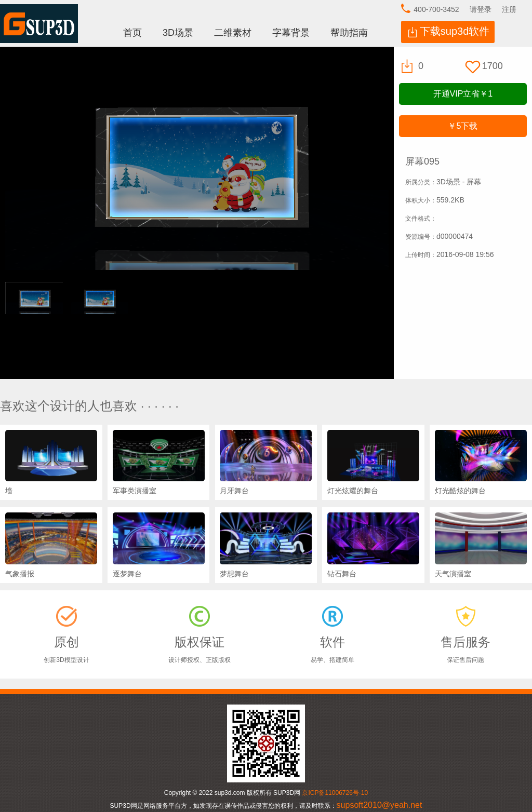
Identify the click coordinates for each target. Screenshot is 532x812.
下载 (463, 126)
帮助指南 (349, 33)
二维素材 (233, 33)
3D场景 (178, 33)
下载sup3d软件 (455, 31)
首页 (132, 33)
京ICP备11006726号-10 (335, 793)
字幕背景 (291, 33)
